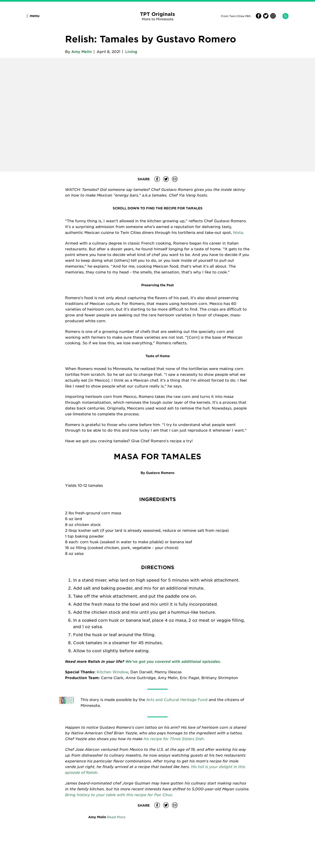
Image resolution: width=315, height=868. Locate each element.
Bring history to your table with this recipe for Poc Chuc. (119, 795)
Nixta (238, 232)
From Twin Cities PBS (236, 16)
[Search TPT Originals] (284, 16)
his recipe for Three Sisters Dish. (174, 739)
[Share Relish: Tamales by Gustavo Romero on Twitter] (166, 179)
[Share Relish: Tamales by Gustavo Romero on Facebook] (157, 179)
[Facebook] (259, 17)
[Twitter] (265, 17)
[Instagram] (272, 17)
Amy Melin (82, 52)
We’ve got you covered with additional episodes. (173, 661)
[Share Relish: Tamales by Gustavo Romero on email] (175, 179)
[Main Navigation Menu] (35, 16)
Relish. (92, 772)
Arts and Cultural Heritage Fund (177, 700)
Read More (116, 817)
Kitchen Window (112, 672)
